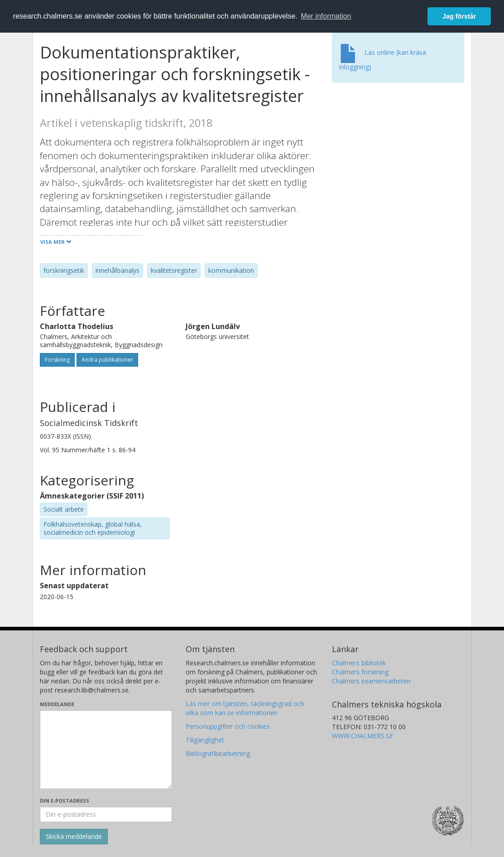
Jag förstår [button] (459, 16)
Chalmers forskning (360, 672)
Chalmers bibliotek (359, 663)
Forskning (57, 360)
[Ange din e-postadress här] (106, 814)
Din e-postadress (65, 801)
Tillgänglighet (205, 740)
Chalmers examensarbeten (371, 681)
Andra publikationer (107, 360)
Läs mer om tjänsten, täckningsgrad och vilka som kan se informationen (245, 708)
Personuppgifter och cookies (228, 726)
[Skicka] (74, 837)
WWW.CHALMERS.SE (362, 736)
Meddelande (57, 704)
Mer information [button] (326, 16)
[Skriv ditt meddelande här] (106, 750)
